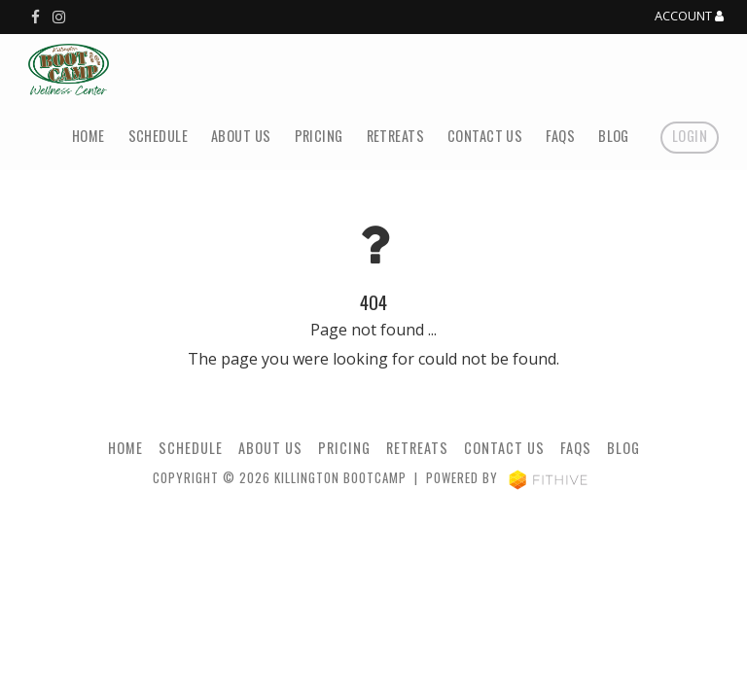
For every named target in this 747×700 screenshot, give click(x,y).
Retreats (395, 136)
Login (690, 136)
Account (689, 17)
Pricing (319, 136)
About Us (241, 136)
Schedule (158, 136)
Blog (614, 136)
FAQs (560, 136)
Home (89, 136)
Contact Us (485, 136)
